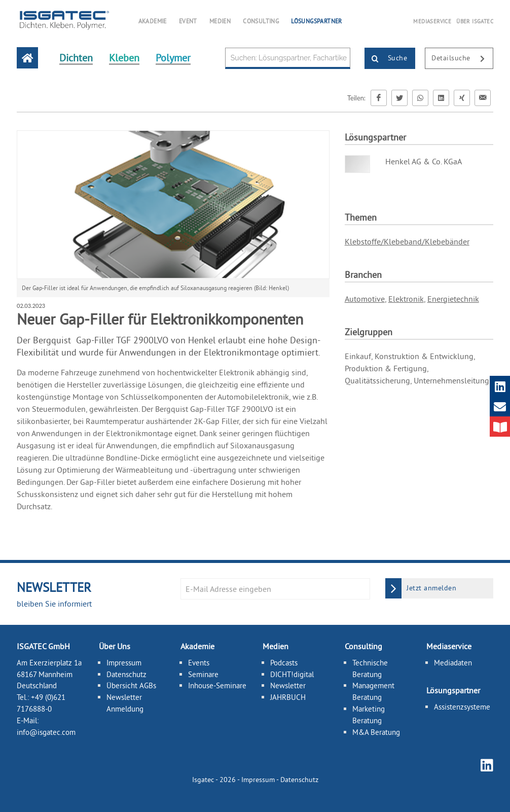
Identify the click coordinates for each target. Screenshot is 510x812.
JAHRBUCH (288, 697)
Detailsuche (462, 59)
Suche (386, 59)
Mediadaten (453, 663)
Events (199, 663)
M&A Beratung (376, 732)
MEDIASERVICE (432, 21)
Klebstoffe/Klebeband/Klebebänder (407, 241)
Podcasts (284, 663)
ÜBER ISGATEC (475, 21)
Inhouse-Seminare (217, 685)
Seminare (203, 674)
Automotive (365, 299)
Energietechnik (453, 299)
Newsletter (288, 685)
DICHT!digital (292, 674)
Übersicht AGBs (131, 685)
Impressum (124, 663)
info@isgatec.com (46, 732)
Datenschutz (126, 674)
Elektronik (406, 299)
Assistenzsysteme (462, 707)
